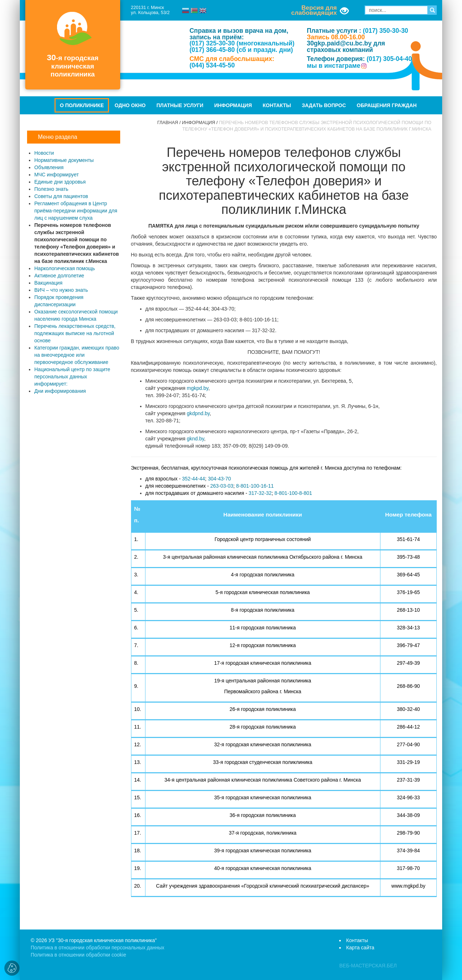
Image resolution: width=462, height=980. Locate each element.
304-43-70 (219, 479)
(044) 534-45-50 (212, 65)
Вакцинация (48, 283)
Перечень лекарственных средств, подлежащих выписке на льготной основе (75, 333)
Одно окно (130, 105)
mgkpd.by (197, 388)
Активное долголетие (59, 276)
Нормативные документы (64, 160)
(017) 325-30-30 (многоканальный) (242, 43)
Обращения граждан (387, 105)
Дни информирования (60, 391)
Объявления (49, 167)
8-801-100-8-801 (293, 493)
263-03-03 (222, 486)
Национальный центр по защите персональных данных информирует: (72, 377)
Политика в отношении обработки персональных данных (97, 948)
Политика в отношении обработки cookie (78, 955)
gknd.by (195, 439)
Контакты (277, 105)
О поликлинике (82, 105)
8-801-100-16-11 (255, 486)
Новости (44, 153)
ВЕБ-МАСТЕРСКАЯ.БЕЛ (368, 966)
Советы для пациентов (61, 196)
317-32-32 (260, 493)
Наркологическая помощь (65, 268)
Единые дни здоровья (60, 182)
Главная (168, 123)
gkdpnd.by (198, 413)
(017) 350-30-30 (385, 31)
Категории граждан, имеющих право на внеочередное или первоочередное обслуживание (77, 355)
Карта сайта (360, 948)
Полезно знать (51, 189)
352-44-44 (193, 479)
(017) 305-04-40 (389, 59)
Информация (233, 105)
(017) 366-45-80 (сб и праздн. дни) (241, 50)
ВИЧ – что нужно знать (61, 290)
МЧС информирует (56, 175)
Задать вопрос (324, 105)
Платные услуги (180, 105)
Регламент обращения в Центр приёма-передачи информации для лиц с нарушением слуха (76, 211)
